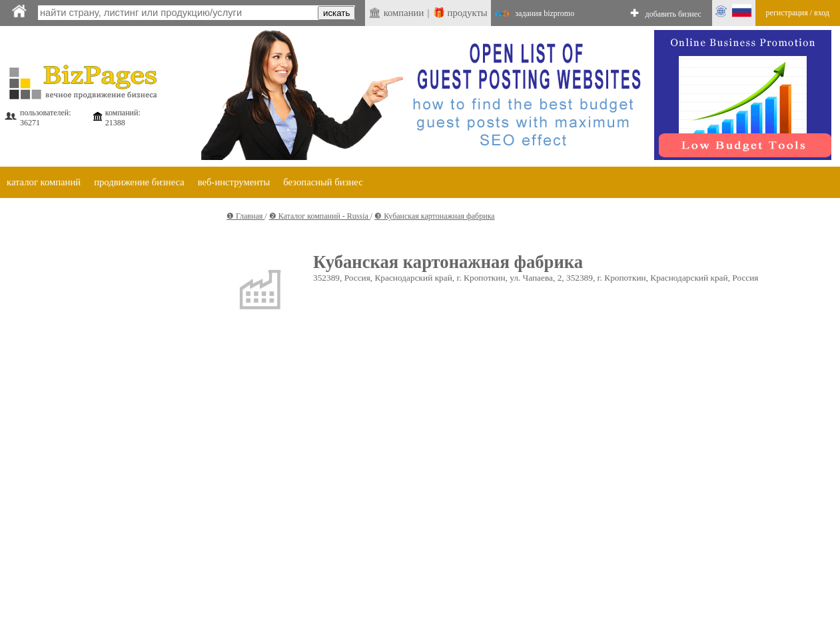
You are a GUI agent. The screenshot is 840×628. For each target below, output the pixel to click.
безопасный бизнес (323, 182)
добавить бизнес (673, 14)
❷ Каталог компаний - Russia (320, 216)
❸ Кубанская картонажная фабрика (434, 216)
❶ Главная (245, 216)
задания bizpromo (545, 13)
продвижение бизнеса (139, 182)
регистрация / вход (798, 13)
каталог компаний (44, 182)
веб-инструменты (234, 182)
